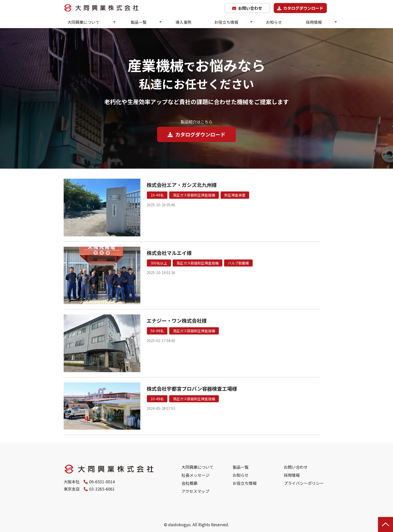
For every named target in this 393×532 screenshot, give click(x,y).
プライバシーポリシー (304, 483)
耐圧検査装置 (235, 195)
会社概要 (189, 483)
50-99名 (157, 331)
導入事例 (183, 22)
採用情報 (314, 22)
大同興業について (83, 22)
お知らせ (274, 22)
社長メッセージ (195, 475)
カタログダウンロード (303, 8)
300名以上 (159, 263)
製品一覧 (139, 22)
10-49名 (157, 195)
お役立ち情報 (226, 22)
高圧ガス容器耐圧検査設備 (194, 195)
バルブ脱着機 (238, 263)
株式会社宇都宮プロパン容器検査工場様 (192, 389)
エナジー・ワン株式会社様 (177, 321)
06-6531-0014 (102, 482)
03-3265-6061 (102, 489)
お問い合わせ (250, 8)
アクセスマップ (195, 491)
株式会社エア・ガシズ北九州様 (182, 185)
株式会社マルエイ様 (169, 253)
